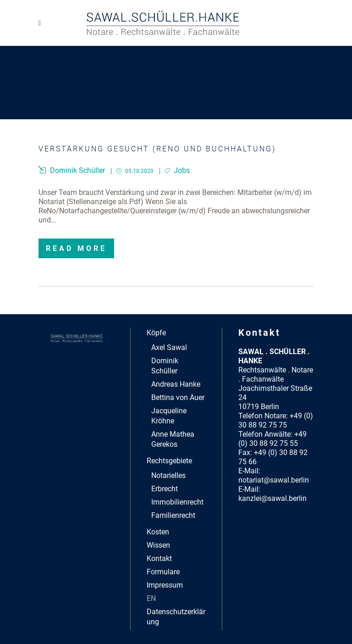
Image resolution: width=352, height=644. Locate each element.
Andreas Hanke (176, 384)
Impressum (165, 585)
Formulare (163, 572)
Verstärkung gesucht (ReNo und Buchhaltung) (157, 149)
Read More (76, 248)
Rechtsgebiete (169, 461)
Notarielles (168, 475)
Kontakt (159, 558)
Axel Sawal (169, 347)
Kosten (158, 532)
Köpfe (156, 333)
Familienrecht (173, 515)
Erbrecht (165, 489)
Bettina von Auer (178, 397)
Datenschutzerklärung (176, 617)
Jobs (182, 170)
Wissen (158, 545)
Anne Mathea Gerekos (173, 439)
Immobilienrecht (177, 502)
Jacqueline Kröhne (169, 416)
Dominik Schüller (165, 366)
